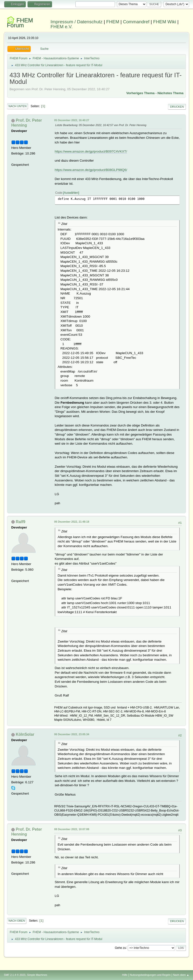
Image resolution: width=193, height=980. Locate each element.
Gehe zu (120, 948)
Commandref (136, 22)
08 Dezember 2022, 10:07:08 (72, 829)
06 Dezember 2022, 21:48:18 (72, 522)
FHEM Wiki (165, 22)
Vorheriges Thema (140, 93)
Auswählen (71, 193)
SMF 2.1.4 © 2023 (15, 975)
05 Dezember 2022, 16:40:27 (72, 120)
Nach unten (18, 106)
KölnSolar (25, 734)
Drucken (177, 107)
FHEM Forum (20, 23)
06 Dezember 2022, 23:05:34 (72, 734)
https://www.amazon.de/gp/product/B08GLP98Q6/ (91, 170)
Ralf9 (21, 522)
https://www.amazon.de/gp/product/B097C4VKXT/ (91, 151)
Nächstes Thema (170, 93)
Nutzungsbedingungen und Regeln (150, 975)
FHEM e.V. (62, 27)
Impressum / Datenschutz (77, 22)
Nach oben (17, 921)
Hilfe (125, 975)
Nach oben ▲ (181, 975)
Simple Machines (37, 975)
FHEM (113, 22)
